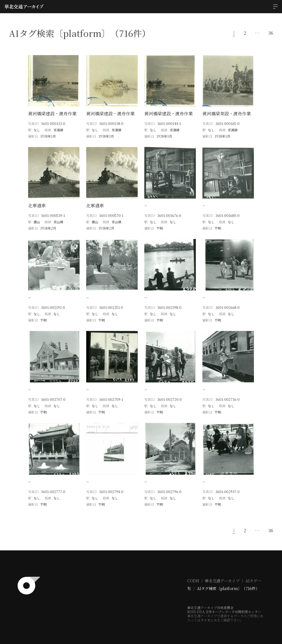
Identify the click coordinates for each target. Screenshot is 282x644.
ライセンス (209, 616)
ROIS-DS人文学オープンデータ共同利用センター (224, 607)
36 (271, 33)
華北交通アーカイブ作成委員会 (210, 603)
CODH (193, 576)
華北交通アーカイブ (222, 576)
